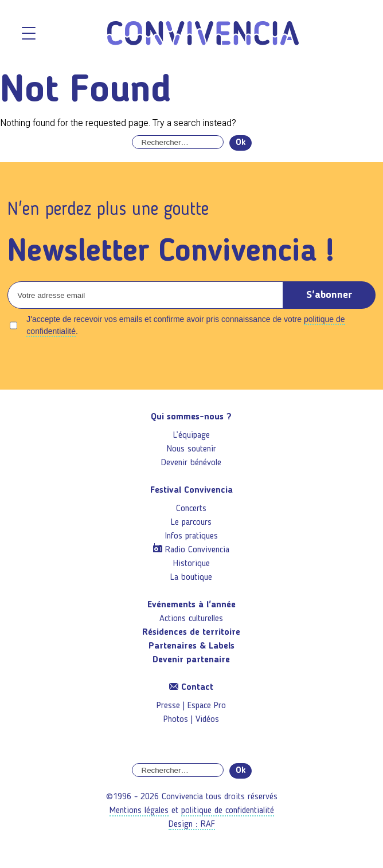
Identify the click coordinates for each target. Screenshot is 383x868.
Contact (191, 688)
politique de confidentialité (228, 811)
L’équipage (191, 435)
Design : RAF (192, 824)
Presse (168, 706)
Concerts (191, 509)
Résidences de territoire (191, 633)
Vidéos (207, 720)
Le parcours (191, 523)
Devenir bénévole (191, 463)
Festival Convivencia (191, 490)
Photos (176, 720)
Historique (191, 564)
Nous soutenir (191, 449)
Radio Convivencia (197, 550)
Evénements (191, 605)
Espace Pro (207, 706)
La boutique (191, 578)
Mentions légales (139, 811)
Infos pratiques (191, 536)
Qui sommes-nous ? (191, 417)
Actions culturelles (191, 619)
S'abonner (329, 295)
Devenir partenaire (191, 660)
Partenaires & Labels (191, 646)
